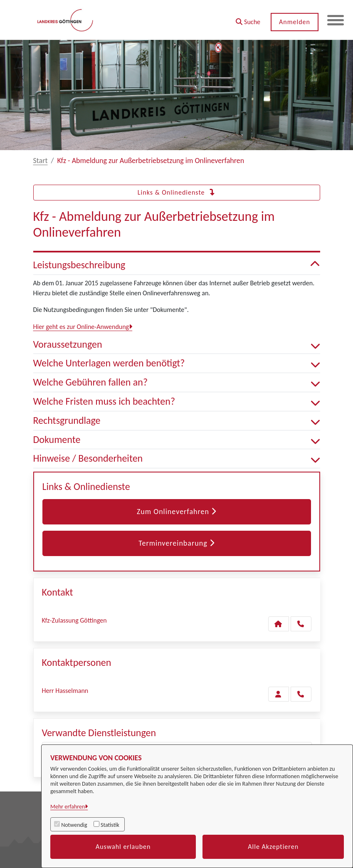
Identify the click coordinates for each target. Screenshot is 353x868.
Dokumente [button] (177, 440)
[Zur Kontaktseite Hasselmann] (279, 694)
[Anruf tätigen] (301, 624)
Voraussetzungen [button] (177, 345)
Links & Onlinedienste (176, 192)
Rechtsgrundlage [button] (177, 421)
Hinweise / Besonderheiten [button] (177, 459)
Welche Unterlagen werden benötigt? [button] (177, 363)
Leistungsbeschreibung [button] (177, 265)
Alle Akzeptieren (273, 847)
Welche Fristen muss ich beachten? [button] (177, 402)
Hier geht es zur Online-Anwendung (81, 327)
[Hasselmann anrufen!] (301, 694)
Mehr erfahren (68, 807)
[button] (248, 19)
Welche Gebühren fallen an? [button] (177, 382)
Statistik (110, 825)
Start (41, 161)
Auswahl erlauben (123, 847)
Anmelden (295, 22)
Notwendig (74, 825)
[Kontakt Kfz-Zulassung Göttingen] (279, 624)
